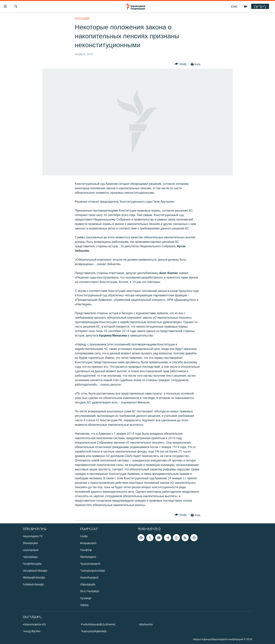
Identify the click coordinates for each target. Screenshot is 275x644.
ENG (234, 6)
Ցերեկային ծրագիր (34, 577)
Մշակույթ (86, 598)
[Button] (180, 64)
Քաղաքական (88, 543)
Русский (82, 18)
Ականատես (146, 624)
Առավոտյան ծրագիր (35, 570)
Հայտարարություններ (94, 631)
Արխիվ (84, 605)
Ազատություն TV (33, 536)
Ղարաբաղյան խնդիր (93, 570)
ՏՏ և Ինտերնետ (90, 591)
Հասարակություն (90, 564)
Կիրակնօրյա (30, 557)
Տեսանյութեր (30, 543)
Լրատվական (31, 550)
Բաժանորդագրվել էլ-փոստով (98, 624)
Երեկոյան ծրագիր (33, 584)
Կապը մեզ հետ (32, 631)
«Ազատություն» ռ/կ (34, 624)
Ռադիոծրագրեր (32, 564)
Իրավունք (86, 550)
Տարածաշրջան (89, 577)
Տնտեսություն (88, 557)
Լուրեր (84, 536)
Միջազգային (88, 584)
